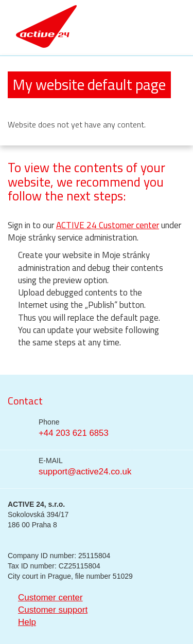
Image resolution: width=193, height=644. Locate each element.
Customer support (53, 610)
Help (27, 622)
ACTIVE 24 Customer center (108, 225)
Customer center (50, 597)
